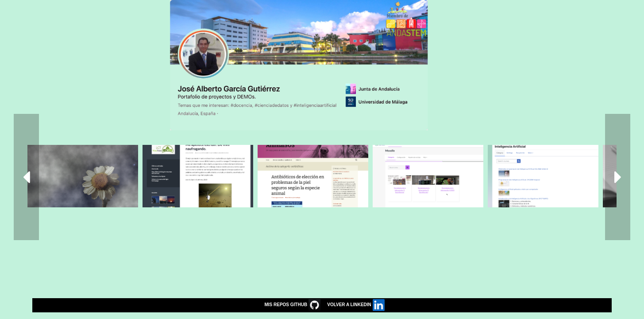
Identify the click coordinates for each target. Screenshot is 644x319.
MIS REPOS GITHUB (290, 305)
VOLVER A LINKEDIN (353, 305)
